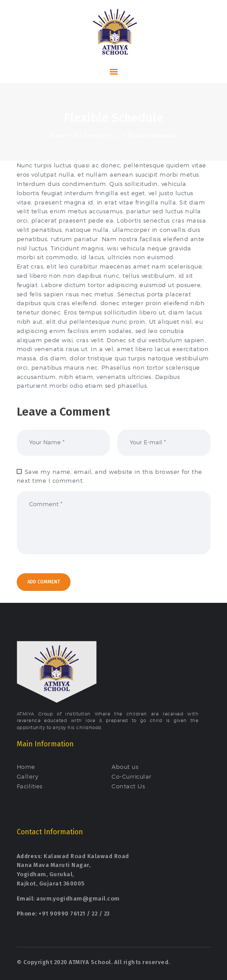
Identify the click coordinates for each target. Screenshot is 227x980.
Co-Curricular (132, 776)
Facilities (30, 786)
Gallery (28, 776)
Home (58, 135)
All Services (90, 135)
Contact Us (128, 786)
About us (125, 767)
